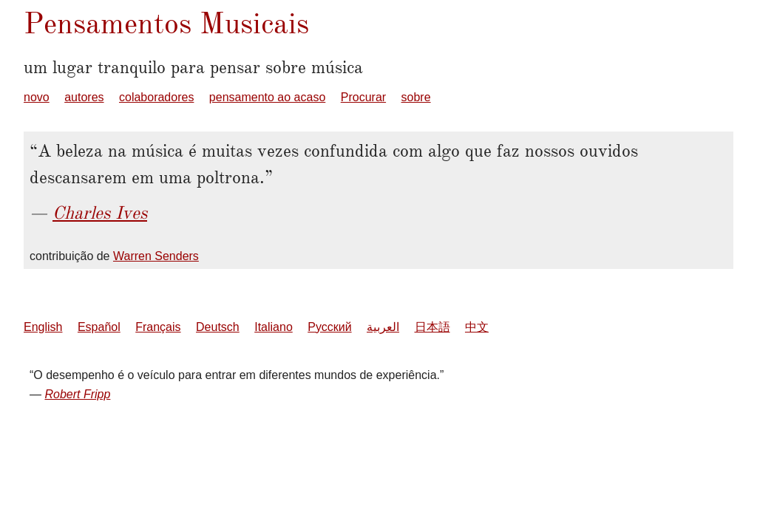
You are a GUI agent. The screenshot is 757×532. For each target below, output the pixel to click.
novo (37, 97)
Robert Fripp (77, 394)
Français (158, 327)
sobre (416, 97)
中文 (477, 327)
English (43, 327)
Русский (329, 327)
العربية (383, 327)
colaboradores (156, 97)
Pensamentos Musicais (166, 23)
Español (99, 327)
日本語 (432, 327)
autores (84, 97)
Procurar (363, 97)
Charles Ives (100, 213)
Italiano (274, 327)
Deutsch (218, 327)
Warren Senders (156, 256)
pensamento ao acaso (267, 97)
